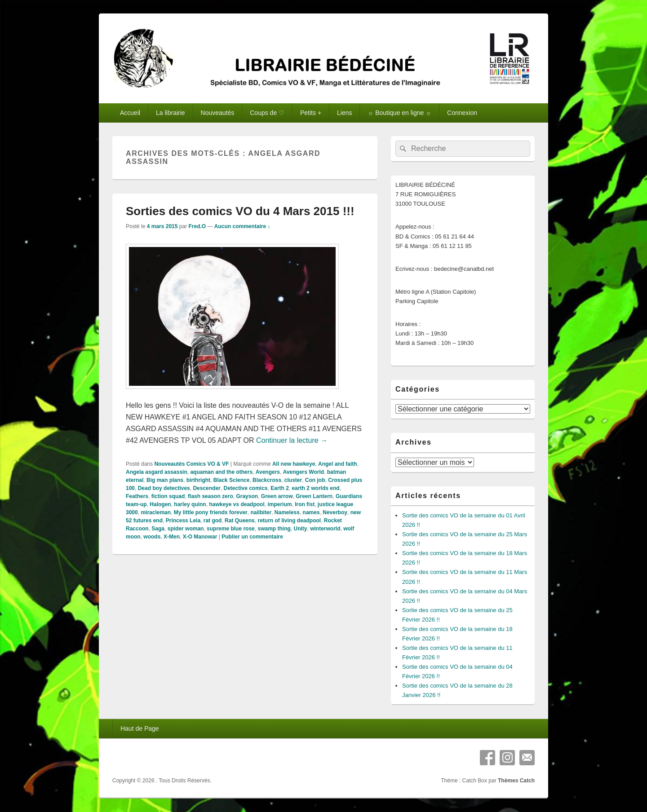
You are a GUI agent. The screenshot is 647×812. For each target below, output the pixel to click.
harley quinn (190, 504)
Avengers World (304, 472)
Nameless (287, 512)
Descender (206, 488)
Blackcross (267, 480)
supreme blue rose (231, 529)
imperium (279, 504)
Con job (315, 480)
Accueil (130, 113)
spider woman (186, 529)
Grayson (247, 496)
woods (152, 537)
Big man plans (165, 480)
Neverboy (335, 512)
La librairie (171, 113)
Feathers (137, 496)
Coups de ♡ (267, 113)
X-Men (172, 537)
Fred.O (197, 226)
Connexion (462, 113)
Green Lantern (314, 496)
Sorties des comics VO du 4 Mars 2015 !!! (240, 211)
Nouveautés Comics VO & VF (191, 464)
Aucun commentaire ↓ (242, 226)
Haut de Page (140, 728)
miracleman (156, 512)
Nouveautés (218, 113)
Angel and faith (338, 464)
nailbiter (261, 512)
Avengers (268, 472)
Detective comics (245, 488)
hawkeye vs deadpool (237, 504)
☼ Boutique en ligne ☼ (399, 113)
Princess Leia (183, 521)
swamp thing (274, 529)
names (311, 512)
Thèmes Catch (516, 781)
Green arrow (277, 496)
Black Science (232, 480)
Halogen (160, 504)
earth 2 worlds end (316, 488)
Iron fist (305, 504)
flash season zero (210, 496)
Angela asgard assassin (157, 472)
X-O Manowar (200, 537)
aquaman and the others (221, 472)
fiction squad (168, 496)
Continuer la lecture (292, 440)
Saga (158, 529)
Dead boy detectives (164, 488)
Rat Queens (240, 521)
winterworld (325, 529)
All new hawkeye (294, 464)
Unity (300, 529)
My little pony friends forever (211, 512)
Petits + (311, 113)
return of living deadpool (289, 521)
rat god (213, 521)
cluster (293, 480)
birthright (198, 480)
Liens (344, 113)
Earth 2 (280, 488)
